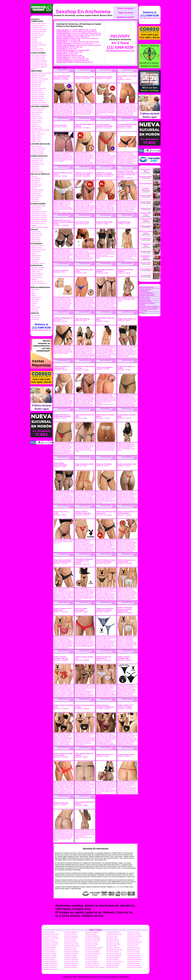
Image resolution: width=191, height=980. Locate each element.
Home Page (57, 67)
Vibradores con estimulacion (40, 79)
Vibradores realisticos (38, 96)
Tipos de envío (126, 13)
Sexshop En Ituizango (92, 944)
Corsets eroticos (36, 120)
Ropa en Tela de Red (38, 134)
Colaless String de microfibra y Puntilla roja (105, 706)
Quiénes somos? (126, 17)
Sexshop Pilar (61, 62)
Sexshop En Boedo (49, 959)
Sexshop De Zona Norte (134, 967)
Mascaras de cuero (37, 172)
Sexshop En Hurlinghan (113, 944)
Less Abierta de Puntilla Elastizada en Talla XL (62, 77)
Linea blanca (35, 168)
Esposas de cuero (37, 162)
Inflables (34, 279)
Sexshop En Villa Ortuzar (93, 954)
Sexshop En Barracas (134, 961)
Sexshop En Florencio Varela (94, 948)
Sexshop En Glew (91, 946)
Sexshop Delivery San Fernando (95, 967)
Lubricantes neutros (37, 35)
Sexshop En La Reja (70, 942)
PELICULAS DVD (145, 299)
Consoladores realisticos (39, 63)
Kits (33, 285)
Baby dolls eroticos (37, 112)
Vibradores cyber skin (38, 81)
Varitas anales (36, 239)
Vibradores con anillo (38, 268)
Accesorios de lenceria (38, 109)
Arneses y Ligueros (37, 111)
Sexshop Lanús (62, 52)
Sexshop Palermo (63, 32)
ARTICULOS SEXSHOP (146, 288)
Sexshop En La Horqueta (51, 944)
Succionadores (36, 210)
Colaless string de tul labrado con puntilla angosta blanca (125, 609)
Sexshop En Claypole (50, 954)
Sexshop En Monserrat (50, 936)
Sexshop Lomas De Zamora (115, 961)
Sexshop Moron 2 (146, 269)
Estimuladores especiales (39, 216)
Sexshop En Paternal (134, 932)
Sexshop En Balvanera (50, 963)
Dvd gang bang (36, 186)
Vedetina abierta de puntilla (84, 77)
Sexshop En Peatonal (113, 932)
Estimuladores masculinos (39, 220)
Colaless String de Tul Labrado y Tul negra (125, 706)
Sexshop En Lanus (49, 940)
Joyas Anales (36, 238)
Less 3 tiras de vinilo (82, 222)
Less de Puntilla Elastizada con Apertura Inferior (127, 125)
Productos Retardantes (38, 283)
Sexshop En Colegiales (92, 952)
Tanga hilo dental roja (82, 319)
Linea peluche (36, 170)
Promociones (35, 319)
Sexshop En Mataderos (92, 936)
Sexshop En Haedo (133, 944)
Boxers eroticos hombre (39, 148)
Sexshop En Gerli (111, 946)
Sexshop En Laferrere (113, 940)
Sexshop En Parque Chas (51, 934)
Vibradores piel (36, 87)
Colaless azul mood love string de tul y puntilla (105, 609)
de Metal (34, 225)
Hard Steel (35, 309)
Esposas (34, 254)
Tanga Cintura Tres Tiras (105, 755)
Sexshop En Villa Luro (113, 948)
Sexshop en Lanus (70, 940)
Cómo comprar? (126, 8)
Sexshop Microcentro (64, 35)
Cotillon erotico (36, 252)
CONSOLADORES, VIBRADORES (145, 290)
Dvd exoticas (35, 182)
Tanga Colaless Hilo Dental (84, 464)
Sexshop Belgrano (63, 30)
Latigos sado (35, 166)
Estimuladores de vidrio (38, 214)
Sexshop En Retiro (49, 932)
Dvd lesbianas (36, 194)
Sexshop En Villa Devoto (135, 942)
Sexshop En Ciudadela (71, 954)
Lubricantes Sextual (37, 51)
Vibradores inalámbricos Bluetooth (42, 73)
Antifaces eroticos (37, 248)
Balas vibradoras (37, 208)
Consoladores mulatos (38, 59)
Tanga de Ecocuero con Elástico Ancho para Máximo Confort (64, 222)
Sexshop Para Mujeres (146, 257)
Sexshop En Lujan (112, 936)
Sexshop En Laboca (133, 940)
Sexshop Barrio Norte (64, 33)
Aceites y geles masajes (39, 23)
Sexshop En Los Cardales (51, 938)
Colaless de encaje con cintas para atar (62, 367)
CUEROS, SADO (144, 297)
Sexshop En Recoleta (71, 932)
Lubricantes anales (37, 27)
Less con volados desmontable (81, 609)
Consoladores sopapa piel (39, 67)
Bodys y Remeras (37, 146)
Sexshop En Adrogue (112, 965)
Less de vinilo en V (60, 125)
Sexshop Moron (62, 49)
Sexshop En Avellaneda (92, 963)
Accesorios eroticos (37, 246)
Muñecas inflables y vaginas (40, 227)
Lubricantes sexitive (37, 49)
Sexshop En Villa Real (134, 956)
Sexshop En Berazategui (135, 959)
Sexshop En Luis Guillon (135, 936)
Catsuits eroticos (36, 116)
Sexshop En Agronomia (92, 965)
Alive (33, 292)
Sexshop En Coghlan (112, 952)
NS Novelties (35, 299)
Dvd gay (34, 188)
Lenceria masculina (37, 152)
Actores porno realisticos (39, 55)
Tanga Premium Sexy (61, 803)
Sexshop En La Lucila (113, 942)
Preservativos (36, 257)
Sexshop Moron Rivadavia (65, 50)
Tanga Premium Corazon (126, 755)
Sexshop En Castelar (70, 956)
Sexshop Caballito (63, 38)
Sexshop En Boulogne (134, 958)
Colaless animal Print (61, 270)
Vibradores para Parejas (39, 75)
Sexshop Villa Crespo (64, 44)
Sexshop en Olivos (91, 934)
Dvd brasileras (36, 180)
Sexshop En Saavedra (92, 932)
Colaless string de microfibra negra (124, 658)
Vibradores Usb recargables (40, 104)
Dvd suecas (35, 200)
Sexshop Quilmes (63, 47)
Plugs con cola (36, 241)
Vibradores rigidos (37, 91)
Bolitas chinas (36, 272)
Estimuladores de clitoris (39, 212)
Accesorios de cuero (38, 158)
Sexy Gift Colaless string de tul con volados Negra (106, 561)
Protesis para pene (37, 281)
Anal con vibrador (37, 234)
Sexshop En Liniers (112, 938)
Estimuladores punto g (38, 223)
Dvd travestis (35, 202)
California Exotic (36, 297)
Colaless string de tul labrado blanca (104, 658)
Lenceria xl (35, 124)
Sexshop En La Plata (92, 942)
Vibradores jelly (36, 85)
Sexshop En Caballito (71, 958)
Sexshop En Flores (70, 948)
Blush (33, 293)
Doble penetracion (37, 275)
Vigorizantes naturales (38, 263)
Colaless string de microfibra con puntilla (83, 512)
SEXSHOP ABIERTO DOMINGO (149, 307)
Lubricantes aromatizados (39, 29)
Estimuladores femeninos (39, 218)
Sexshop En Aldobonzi (71, 965)
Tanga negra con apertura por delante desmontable (62, 561)
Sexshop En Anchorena (83, 12)
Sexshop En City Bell (134, 954)
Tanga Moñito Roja (124, 222)
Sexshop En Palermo (70, 934)
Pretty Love (35, 301)
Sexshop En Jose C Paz (71, 944)
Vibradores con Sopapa (39, 102)
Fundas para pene (37, 277)
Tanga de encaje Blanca (104, 367)
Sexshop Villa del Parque (65, 37)
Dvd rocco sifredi (37, 196)
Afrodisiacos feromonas (39, 250)
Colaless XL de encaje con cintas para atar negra (84, 174)
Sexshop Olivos (62, 54)
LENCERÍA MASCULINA (147, 295)
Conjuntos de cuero (37, 160)
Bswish (34, 295)
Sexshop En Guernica (50, 946)
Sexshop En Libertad (134, 938)
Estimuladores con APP (39, 206)
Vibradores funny (37, 83)
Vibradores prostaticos (38, 94)
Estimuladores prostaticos (39, 221)
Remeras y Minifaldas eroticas (41, 130)
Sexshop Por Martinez (71, 967)
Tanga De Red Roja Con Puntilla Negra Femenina (62, 416)
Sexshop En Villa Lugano (72, 946)
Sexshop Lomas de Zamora (66, 45)
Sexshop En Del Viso (134, 950)
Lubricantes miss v (37, 43)
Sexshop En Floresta (49, 948)
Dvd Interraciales (37, 192)
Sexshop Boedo (62, 40)
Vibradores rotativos (38, 100)
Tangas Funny (36, 140)
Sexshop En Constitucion (72, 952)
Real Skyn (35, 41)
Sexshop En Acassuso (134, 965)
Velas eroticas (36, 259)
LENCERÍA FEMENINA (146, 293)
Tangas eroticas (36, 136)
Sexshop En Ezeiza (49, 950)
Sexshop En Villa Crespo (93, 940)
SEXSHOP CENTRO (145, 301)
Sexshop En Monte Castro (114, 934)
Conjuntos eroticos (37, 118)
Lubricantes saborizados (39, 45)
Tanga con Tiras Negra (104, 464)
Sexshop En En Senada (92, 950)
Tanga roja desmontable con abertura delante (127, 512)
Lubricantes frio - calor (38, 33)
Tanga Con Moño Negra (104, 222)
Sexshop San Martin (63, 55)
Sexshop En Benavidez (50, 961)
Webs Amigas (95, 930)
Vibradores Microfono (38, 98)
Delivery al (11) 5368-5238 (41, 326)
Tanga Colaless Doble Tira (127, 319)
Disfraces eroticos (37, 122)
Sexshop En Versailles (134, 934)
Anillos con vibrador (37, 77)
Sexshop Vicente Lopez (65, 61)
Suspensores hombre (38, 154)
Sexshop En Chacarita (50, 956)
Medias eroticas (36, 126)
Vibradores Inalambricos (39, 89)
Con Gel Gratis (36, 315)
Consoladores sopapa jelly (39, 65)
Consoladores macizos (38, 57)
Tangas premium (36, 138)
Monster (34, 69)
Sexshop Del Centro (112, 967)
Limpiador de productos (39, 25)
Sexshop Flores (62, 42)
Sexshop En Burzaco (92, 958)
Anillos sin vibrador (37, 270)
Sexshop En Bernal (91, 959)
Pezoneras (35, 261)
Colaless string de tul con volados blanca (126, 561)
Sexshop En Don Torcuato (114, 950)
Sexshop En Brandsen (113, 958)
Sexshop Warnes (62, 57)
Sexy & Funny (36, 307)
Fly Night (34, 39)
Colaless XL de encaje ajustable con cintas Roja (105, 174)
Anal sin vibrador (37, 236)
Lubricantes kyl (36, 37)
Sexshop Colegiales (63, 59)
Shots (33, 305)
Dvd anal (34, 176)
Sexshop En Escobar (70, 950)
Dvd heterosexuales (37, 190)
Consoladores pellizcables (39, 61)
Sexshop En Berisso (112, 959)
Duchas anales (36, 232)
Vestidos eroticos (37, 142)
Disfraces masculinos (38, 150)
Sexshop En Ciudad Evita (114, 954)
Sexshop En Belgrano (92, 961)
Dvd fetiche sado (37, 184)
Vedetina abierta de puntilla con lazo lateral (63, 755)
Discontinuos (35, 317)
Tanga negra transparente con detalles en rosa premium (84, 561)
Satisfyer (34, 303)
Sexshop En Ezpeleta (134, 948)
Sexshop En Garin (133, 946)
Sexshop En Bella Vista (71, 961)
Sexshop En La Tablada (50, 942)
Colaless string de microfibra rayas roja (61, 658)
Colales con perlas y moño (127, 464)
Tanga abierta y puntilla (104, 77)
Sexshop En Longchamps (93, 938)
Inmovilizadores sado (38, 164)
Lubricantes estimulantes (39, 31)
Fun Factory (35, 311)
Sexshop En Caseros (92, 956)
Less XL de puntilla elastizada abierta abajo (104, 125)
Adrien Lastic (35, 290)
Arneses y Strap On (37, 274)
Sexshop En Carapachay (114, 956)
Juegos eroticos (36, 256)
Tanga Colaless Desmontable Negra (60, 464)
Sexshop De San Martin (50, 969)
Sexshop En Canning (50, 958)
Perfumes (34, 47)
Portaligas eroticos (37, 128)
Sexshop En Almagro (134, 963)
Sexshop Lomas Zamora (51, 965)
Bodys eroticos (36, 114)
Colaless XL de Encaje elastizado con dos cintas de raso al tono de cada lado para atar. (127, 174)
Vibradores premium (38, 93)
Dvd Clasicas (35, 198)
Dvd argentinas (36, 178)
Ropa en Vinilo (36, 132)
